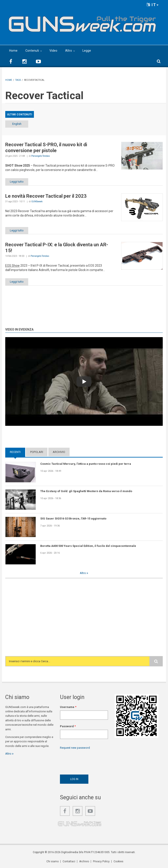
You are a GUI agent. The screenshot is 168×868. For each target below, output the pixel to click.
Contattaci (69, 861)
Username (68, 707)
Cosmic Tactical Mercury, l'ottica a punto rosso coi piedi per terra (86, 464)
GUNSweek (37, 202)
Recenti (15, 452)
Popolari (37, 452)
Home (13, 51)
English (17, 124)
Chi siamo (52, 861)
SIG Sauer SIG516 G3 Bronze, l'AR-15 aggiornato (73, 519)
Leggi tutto (17, 182)
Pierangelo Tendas (41, 156)
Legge (87, 51)
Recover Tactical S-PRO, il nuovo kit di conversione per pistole (46, 147)
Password (68, 726)
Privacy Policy (101, 861)
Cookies (118, 861)
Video (53, 51)
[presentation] (93, 761)
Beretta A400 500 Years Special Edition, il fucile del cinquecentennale (88, 546)
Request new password (75, 748)
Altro (69, 51)
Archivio (59, 452)
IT (153, 5)
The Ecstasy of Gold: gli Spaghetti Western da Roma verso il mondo (86, 491)
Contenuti (32, 51)
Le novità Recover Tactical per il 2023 (46, 196)
